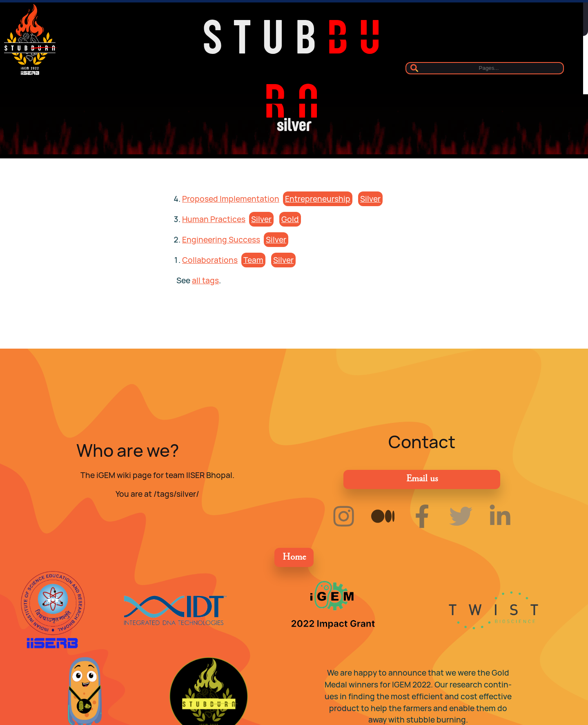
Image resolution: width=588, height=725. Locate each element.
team (253, 260)
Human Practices (214, 219)
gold (290, 219)
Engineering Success (221, 240)
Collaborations (210, 260)
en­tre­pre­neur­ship (318, 199)
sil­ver (370, 199)
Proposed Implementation (231, 199)
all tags (205, 280)
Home (294, 557)
